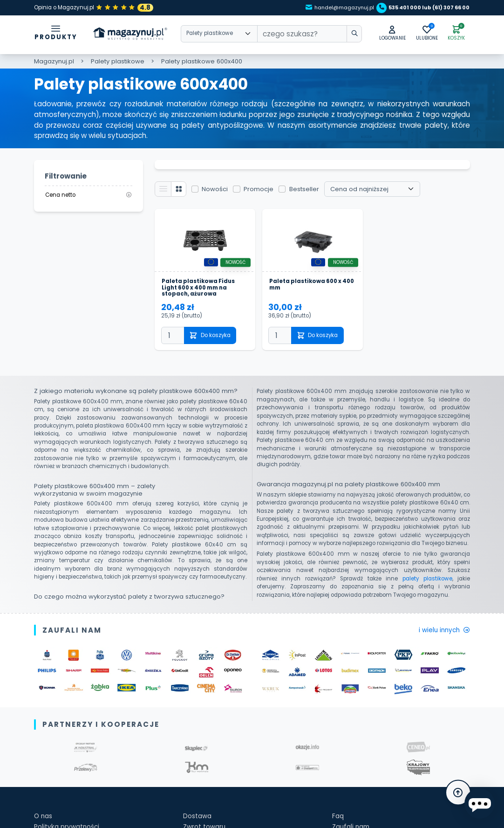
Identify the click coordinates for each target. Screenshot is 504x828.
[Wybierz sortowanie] (377, 191)
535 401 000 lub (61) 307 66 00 (419, 7)
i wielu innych (441, 637)
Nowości (219, 191)
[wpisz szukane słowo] (340, 35)
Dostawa (199, 823)
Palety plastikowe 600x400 (202, 62)
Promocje (263, 191)
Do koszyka (215, 342)
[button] (381, 34)
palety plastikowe (427, 585)
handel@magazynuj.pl (322, 7)
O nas (44, 823)
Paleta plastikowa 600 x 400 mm (310, 289)
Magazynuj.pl (54, 62)
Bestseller (309, 191)
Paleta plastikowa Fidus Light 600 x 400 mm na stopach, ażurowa (202, 293)
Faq (338, 823)
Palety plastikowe (118, 62)
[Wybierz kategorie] (219, 35)
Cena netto (89, 195)
